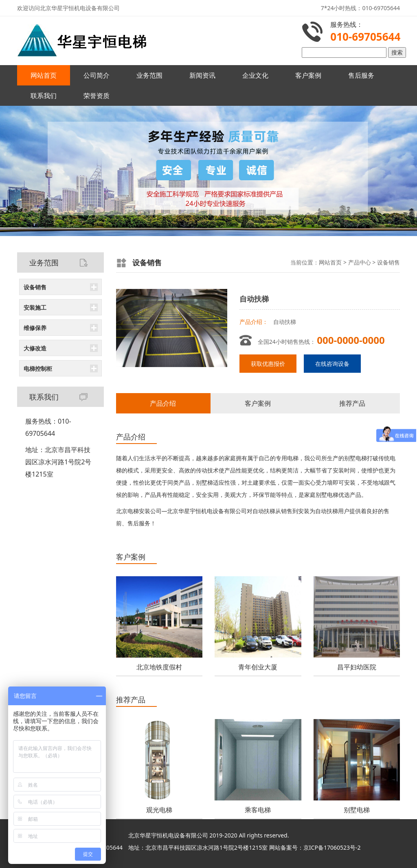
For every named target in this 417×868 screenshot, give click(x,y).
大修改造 (35, 348)
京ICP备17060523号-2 (332, 847)
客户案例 (308, 75)
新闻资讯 (202, 75)
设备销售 (35, 287)
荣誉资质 (97, 96)
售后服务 (361, 75)
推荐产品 (352, 403)
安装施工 (35, 307)
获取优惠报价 (268, 364)
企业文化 (255, 75)
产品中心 (360, 262)
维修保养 (35, 328)
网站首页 (44, 75)
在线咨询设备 (332, 364)
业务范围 (149, 75)
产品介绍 (163, 403)
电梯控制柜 (38, 368)
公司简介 (97, 75)
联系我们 (44, 96)
